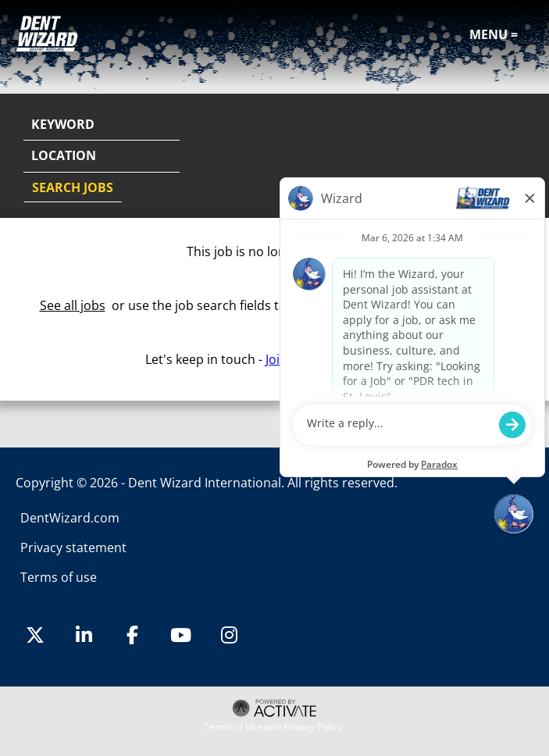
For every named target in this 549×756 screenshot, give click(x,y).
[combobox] (102, 156)
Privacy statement (73, 547)
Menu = (494, 34)
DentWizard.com (70, 518)
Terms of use (59, 577)
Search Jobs (73, 187)
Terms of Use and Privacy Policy (273, 727)
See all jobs (73, 305)
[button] (519, 157)
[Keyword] (102, 125)
